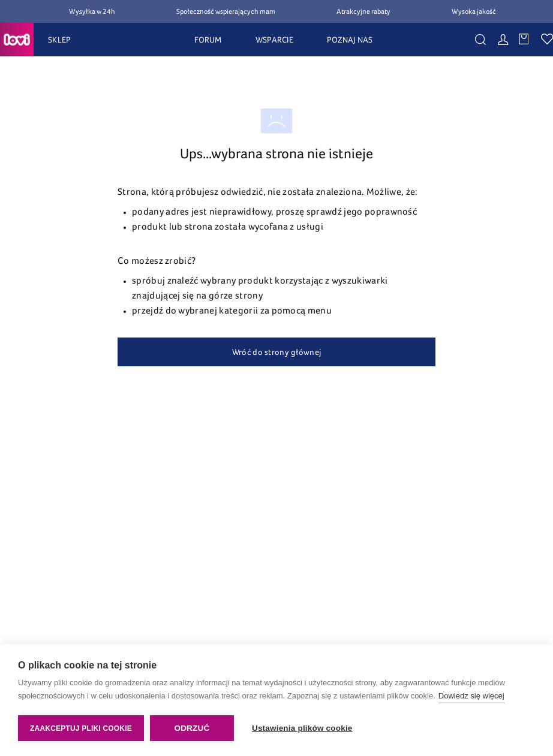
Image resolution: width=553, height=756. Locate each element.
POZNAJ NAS (350, 40)
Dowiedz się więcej (471, 696)
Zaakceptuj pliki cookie (81, 728)
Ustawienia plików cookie (302, 728)
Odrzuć (192, 728)
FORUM (208, 40)
